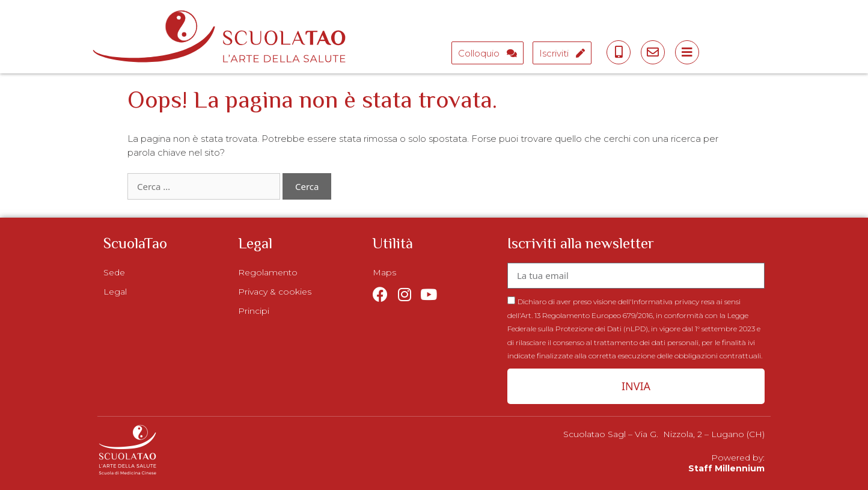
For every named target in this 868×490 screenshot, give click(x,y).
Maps (384, 272)
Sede (114, 272)
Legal (115, 292)
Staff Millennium (726, 468)
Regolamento (268, 272)
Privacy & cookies (275, 292)
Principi (254, 311)
